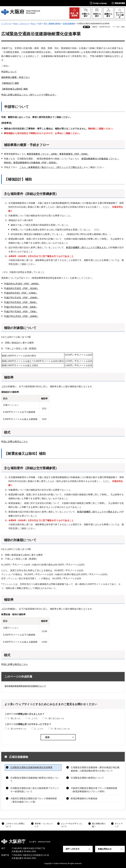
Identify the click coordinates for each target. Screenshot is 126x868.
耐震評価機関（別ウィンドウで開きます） (87, 248)
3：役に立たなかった (55, 718)
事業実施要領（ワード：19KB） (43, 154)
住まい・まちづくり (21, 24)
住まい (34, 24)
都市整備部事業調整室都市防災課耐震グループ (25, 686)
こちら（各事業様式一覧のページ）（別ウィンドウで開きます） (52, 167)
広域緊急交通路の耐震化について (87, 778)
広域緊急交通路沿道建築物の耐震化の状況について (35, 779)
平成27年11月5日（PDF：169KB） (21, 316)
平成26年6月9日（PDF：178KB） (21, 293)
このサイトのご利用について (15, 825)
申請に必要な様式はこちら (15, 442)
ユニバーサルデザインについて (72, 825)
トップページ (6, 24)
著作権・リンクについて (44, 825)
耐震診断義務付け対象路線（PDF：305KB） (36, 163)
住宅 (40, 24)
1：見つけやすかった (17, 729)
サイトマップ (119, 825)
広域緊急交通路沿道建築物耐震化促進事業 (31, 767)
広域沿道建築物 (69, 24)
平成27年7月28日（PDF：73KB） (21, 312)
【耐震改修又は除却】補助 (15, 89)
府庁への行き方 (73, 849)
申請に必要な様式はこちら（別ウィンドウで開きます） (29, 95)
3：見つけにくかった (61, 729)
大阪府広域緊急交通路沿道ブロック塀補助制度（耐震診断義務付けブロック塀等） (94, 790)
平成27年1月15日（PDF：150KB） (21, 298)
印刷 (88, 27)
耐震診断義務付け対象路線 (84, 799)
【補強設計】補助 (10, 83)
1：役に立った (14, 718)
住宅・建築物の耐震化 (52, 24)
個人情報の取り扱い (99, 825)
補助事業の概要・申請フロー (16, 77)
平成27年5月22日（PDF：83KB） (21, 307)
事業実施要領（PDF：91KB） (74, 154)
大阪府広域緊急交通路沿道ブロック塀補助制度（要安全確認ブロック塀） (34, 800)
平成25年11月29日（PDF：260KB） (22, 284)
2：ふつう (33, 718)
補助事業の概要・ (17, 145)
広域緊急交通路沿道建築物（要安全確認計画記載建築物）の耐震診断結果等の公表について (95, 769)
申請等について (9, 72)
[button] (98, 3)
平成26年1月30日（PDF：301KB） (21, 288)
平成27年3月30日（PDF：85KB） (21, 302)
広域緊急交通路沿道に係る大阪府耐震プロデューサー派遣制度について (35, 790)
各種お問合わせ (105, 849)
